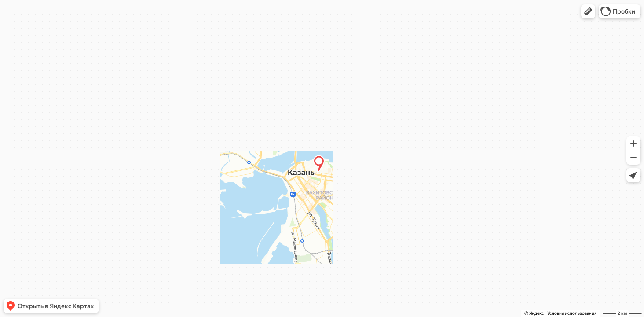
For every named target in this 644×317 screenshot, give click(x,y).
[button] (588, 11)
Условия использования (572, 313)
